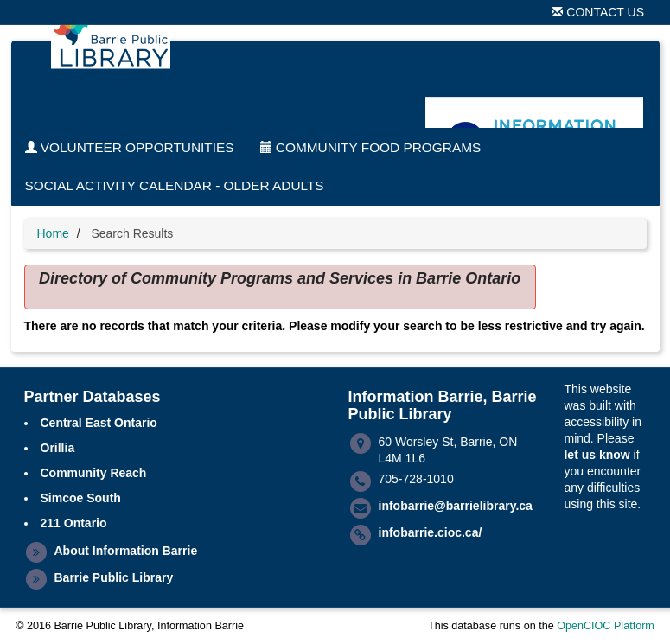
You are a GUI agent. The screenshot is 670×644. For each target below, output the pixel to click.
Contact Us (598, 12)
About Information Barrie (126, 551)
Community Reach (94, 473)
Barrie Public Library (114, 577)
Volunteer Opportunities (130, 147)
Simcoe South (81, 498)
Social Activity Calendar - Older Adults (175, 185)
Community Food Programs (371, 147)
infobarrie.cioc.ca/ (431, 532)
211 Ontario (74, 523)
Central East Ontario (99, 423)
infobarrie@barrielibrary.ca (456, 506)
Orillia (58, 448)
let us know (597, 455)
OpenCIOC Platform (606, 626)
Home (53, 233)
